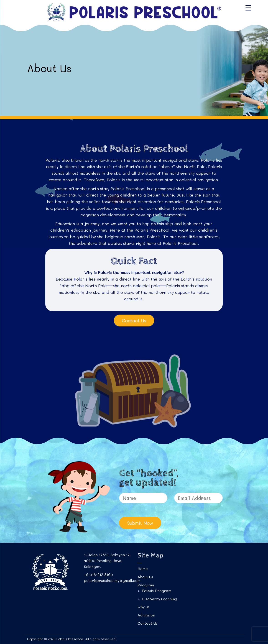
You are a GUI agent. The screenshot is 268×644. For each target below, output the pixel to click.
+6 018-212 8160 (98, 574)
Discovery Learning (160, 599)
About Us (145, 577)
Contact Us (134, 320)
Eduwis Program (157, 591)
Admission (146, 615)
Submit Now (140, 523)
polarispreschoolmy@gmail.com (112, 580)
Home (143, 569)
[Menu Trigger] (248, 7)
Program (146, 585)
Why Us (144, 607)
